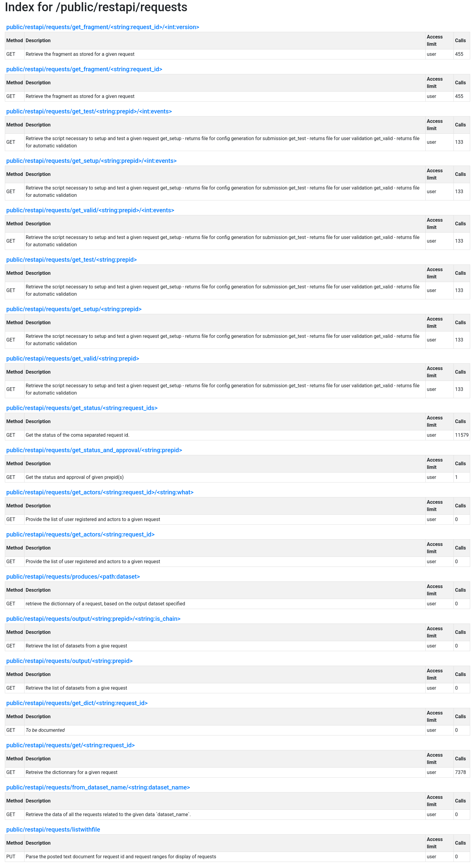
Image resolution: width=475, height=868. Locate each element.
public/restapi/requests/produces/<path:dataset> (73, 577)
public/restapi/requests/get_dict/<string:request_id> (77, 703)
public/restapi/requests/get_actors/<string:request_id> (81, 534)
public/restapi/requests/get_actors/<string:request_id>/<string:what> (100, 492)
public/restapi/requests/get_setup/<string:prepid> (74, 309)
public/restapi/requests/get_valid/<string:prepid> (73, 358)
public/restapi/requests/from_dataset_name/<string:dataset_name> (98, 787)
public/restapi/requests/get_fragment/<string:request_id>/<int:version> (103, 27)
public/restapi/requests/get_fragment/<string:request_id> (84, 69)
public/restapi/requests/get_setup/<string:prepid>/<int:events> (91, 161)
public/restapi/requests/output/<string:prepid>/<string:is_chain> (93, 619)
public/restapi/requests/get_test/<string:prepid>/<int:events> (89, 111)
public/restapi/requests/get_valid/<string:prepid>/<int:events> (90, 210)
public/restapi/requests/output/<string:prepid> (70, 661)
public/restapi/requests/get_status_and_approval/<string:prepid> (94, 450)
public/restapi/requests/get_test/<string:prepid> (72, 260)
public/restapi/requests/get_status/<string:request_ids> (82, 408)
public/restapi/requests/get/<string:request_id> (71, 745)
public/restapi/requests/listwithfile (53, 829)
